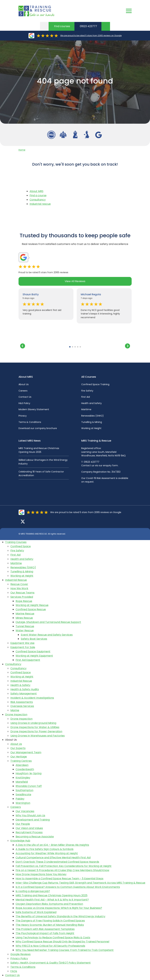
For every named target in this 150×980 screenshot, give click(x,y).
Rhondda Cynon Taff (29, 786)
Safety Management (24, 694)
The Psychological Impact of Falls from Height (45, 933)
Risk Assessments (22, 702)
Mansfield (22, 782)
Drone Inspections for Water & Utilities (35, 727)
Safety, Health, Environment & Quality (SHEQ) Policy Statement (51, 963)
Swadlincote (23, 794)
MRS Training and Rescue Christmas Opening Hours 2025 (52, 895)
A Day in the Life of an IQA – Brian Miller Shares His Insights (52, 845)
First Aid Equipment (28, 660)
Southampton (24, 790)
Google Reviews (20, 954)
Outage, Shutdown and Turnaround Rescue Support (48, 622)
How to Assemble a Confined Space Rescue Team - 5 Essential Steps (59, 879)
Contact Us (25, 397)
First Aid (86, 397)
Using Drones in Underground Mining (33, 723)
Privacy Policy (19, 958)
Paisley (20, 799)
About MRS (36, 191)
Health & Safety (20, 685)
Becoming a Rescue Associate (35, 837)
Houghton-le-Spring (29, 773)
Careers (23, 391)
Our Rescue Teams (22, 593)
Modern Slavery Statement (34, 409)
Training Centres (21, 761)
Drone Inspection (16, 715)
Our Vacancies (25, 811)
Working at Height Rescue (32, 605)
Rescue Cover (19, 584)
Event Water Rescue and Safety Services (47, 635)
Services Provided (22, 597)
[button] (70, 347)
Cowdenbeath (25, 769)
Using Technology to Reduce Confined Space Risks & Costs (53, 938)
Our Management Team (26, 752)
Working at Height (91, 428)
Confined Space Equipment (33, 651)
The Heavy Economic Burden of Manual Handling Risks (50, 925)
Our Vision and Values (29, 828)
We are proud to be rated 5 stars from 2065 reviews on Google (91, 36)
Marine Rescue (25, 614)
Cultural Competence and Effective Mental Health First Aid (53, 858)
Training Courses (16, 542)
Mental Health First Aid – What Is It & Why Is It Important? (52, 900)
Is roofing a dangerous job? (33, 891)
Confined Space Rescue (31, 609)
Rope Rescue (24, 601)
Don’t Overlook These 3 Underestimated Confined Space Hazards (57, 862)
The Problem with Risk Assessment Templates (45, 929)
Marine (15, 710)
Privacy (23, 416)
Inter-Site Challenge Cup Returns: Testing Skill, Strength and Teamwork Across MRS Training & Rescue (80, 883)
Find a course (38, 195)
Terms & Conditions (30, 422)
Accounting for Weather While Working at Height (47, 853)
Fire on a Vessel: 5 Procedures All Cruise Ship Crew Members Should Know (62, 870)
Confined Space (21, 546)
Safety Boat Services (34, 639)
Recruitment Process (29, 832)
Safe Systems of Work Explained (36, 912)
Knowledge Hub (20, 841)
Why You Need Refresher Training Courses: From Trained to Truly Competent (65, 950)
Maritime (86, 409)
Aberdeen (22, 765)
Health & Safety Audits (25, 689)
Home (22, 150)
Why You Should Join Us (30, 815)
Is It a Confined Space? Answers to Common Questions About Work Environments (68, 887)
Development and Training (33, 820)
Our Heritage (19, 757)
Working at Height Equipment (34, 656)
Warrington (23, 803)
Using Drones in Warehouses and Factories (38, 736)
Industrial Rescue (16, 580)
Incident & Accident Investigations (32, 698)
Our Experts (18, 748)
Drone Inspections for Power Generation (36, 731)
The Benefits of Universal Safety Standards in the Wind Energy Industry (60, 916)
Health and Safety (91, 403)
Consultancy (38, 200)
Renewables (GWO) (92, 416)
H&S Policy (24, 403)
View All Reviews (75, 281)
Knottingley (23, 778)
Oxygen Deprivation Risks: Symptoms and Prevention (49, 904)
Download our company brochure (38, 428)
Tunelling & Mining (92, 422)
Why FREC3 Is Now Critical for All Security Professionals (50, 946)
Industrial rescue (40, 204)
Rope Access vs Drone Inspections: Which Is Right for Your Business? (59, 908)
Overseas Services (22, 706)
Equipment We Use (22, 643)
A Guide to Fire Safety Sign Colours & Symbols (45, 849)
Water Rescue (25, 630)
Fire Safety (87, 391)
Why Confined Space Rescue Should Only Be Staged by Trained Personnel (62, 942)
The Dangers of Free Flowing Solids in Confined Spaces (50, 921)
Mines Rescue (24, 618)
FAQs (14, 971)
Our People (23, 824)
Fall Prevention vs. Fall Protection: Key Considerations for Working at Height (64, 866)
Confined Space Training (95, 384)
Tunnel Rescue (25, 626)
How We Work (19, 588)
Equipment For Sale (23, 647)
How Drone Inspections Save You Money (41, 874)
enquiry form (110, 465)
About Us (24, 384)
